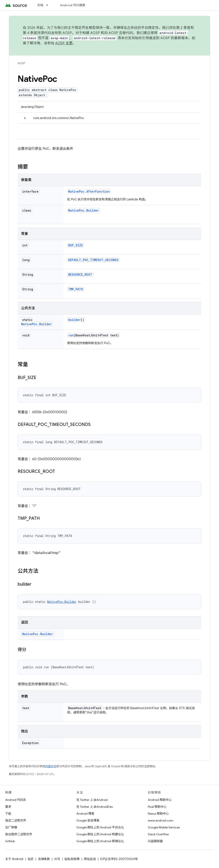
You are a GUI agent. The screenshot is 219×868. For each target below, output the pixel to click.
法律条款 (44, 859)
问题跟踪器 (155, 841)
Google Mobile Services (164, 827)
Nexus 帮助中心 (158, 814)
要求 (8, 807)
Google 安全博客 (88, 820)
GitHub (10, 841)
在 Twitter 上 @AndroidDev (95, 807)
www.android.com (161, 820)
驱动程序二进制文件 (19, 834)
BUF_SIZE (76, 245)
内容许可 (51, 766)
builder (74, 320)
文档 (40, 5)
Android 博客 (85, 814)
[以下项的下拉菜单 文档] (49, 5)
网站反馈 (90, 859)
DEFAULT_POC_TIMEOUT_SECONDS (93, 260)
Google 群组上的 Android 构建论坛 (100, 834)
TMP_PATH (76, 289)
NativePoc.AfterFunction (89, 191)
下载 (8, 814)
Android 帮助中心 (160, 800)
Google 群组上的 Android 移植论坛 (100, 841)
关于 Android (14, 859)
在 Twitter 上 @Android (92, 800)
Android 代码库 (16, 800)
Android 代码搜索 (73, 5)
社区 (31, 859)
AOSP (21, 63)
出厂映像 (11, 827)
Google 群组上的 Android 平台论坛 (100, 827)
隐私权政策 (72, 859)
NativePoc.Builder (84, 210)
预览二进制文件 (16, 820)
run (71, 335)
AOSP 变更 (64, 43)
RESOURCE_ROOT (80, 275)
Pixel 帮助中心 (157, 807)
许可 (57, 859)
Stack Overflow (158, 834)
